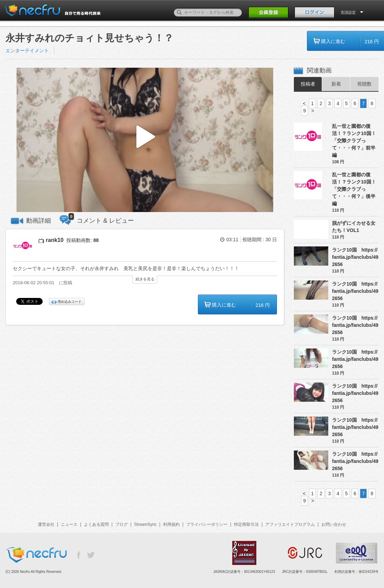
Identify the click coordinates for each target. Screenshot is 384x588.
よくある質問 (96, 524)
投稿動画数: (82, 240)
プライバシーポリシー (207, 524)
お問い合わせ (334, 524)
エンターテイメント (27, 51)
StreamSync (145, 524)
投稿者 (308, 84)
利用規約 (171, 524)
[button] (145, 140)
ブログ (121, 524)
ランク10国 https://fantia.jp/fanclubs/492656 (355, 257)
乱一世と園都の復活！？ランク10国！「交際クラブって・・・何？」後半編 (354, 189)
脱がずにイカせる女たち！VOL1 (354, 227)
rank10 (55, 240)
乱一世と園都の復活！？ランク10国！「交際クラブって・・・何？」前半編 (354, 141)
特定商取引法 (246, 524)
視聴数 (364, 84)
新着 (336, 84)
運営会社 (46, 524)
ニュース (69, 524)
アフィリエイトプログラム (290, 524)
